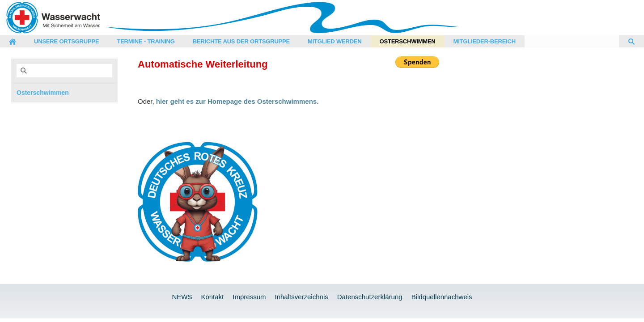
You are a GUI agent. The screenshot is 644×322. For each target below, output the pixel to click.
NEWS (182, 297)
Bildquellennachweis (442, 297)
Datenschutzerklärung (370, 297)
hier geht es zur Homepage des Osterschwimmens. (237, 101)
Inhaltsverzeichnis (301, 297)
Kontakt (212, 297)
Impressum (249, 297)
